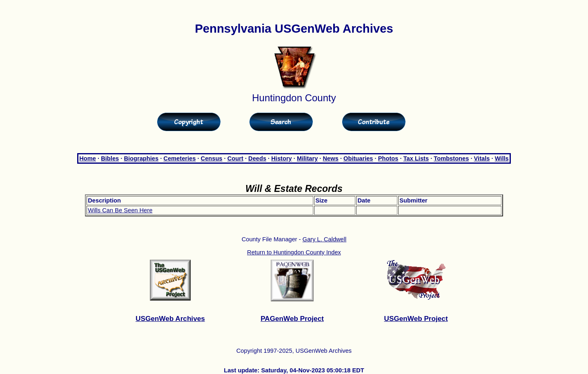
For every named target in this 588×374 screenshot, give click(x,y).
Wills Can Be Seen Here (120, 210)
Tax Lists (416, 158)
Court (235, 158)
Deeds (257, 158)
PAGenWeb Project (292, 318)
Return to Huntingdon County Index (294, 252)
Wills (502, 158)
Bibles (110, 158)
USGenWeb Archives (170, 318)
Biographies (141, 158)
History (282, 158)
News (331, 158)
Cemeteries (179, 158)
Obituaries (358, 158)
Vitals (482, 158)
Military (307, 158)
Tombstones (451, 158)
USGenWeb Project (416, 318)
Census (212, 158)
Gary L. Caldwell (325, 239)
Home (88, 158)
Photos (388, 158)
